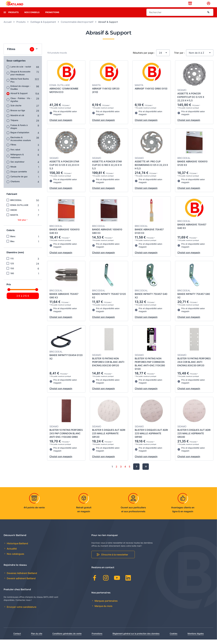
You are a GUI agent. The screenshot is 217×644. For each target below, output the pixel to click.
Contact (17, 638)
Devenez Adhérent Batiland (22, 578)
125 (12, 268)
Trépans (14, 125)
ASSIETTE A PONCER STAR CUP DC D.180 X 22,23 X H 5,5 (107, 169)
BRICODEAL (16, 205)
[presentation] (5, 17)
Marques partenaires (106, 605)
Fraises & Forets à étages (19, 131)
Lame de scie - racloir (21, 71)
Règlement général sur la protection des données (136, 638)
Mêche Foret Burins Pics (20, 85)
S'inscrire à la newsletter (115, 559)
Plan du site (37, 638)
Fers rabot (15, 154)
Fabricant (12, 198)
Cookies (174, 638)
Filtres (13, 149)
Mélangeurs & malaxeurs (17, 160)
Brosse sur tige (18, 115)
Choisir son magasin (61, 125)
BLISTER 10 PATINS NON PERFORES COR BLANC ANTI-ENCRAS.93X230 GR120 (108, 366)
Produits (13, 17)
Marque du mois (103, 611)
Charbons (15, 186)
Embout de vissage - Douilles (20, 92)
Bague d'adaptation (20, 137)
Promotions (52, 17)
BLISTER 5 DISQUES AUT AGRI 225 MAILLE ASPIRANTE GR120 (109, 438)
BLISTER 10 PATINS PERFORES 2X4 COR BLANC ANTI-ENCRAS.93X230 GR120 (194, 366)
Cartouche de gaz (19, 181)
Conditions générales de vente (67, 638)
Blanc (13, 241)
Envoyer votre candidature (21, 612)
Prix (9, 289)
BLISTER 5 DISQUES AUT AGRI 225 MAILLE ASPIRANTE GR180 (151, 438)
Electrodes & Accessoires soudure (21, 143)
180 (12, 278)
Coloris (11, 235)
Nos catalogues (15, 558)
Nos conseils (32, 17)
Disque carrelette (19, 176)
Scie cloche (16, 110)
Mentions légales (196, 638)
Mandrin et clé (17, 120)
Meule (13, 171)
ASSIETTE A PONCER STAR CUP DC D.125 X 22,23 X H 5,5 (64, 169)
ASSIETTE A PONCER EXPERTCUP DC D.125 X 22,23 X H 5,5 (191, 101)
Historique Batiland (17, 548)
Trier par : (179, 57)
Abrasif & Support (19, 98)
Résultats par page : (144, 57)
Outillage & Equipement (43, 26)
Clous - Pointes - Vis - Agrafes (21, 104)
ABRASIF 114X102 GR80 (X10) (151, 93)
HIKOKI (14, 214)
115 (12, 263)
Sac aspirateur (17, 166)
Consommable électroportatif (77, 26)
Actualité (11, 553)
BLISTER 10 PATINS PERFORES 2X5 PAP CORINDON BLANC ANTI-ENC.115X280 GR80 (66, 438)
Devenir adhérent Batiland (21, 583)
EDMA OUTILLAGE (19, 210)
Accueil (8, 26)
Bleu (12, 246)
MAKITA (14, 219)
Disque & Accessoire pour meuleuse (20, 77)
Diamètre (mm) (15, 257)
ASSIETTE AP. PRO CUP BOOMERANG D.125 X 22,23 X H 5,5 (151, 169)
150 (12, 273)
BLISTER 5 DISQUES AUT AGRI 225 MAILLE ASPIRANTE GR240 (194, 438)
